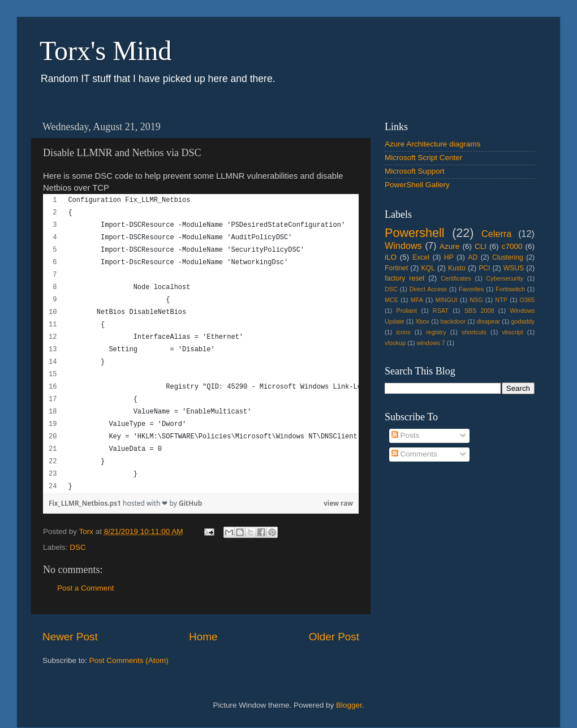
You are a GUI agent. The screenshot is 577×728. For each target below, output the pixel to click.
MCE (391, 300)
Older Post (334, 637)
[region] (201, 343)
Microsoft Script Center (423, 158)
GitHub (190, 503)
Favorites (471, 289)
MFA (417, 300)
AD (473, 257)
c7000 (512, 246)
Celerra (496, 234)
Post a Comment (86, 588)
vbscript (512, 332)
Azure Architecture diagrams (433, 144)
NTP (501, 300)
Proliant (406, 311)
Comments (414, 454)
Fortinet (396, 268)
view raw (338, 503)
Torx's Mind (106, 51)
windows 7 (430, 343)
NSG (476, 300)
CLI (481, 246)
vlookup (395, 343)
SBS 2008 (479, 311)
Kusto (457, 268)
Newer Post (70, 637)
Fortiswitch (510, 289)
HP (449, 257)
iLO (391, 257)
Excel (421, 257)
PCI (484, 268)
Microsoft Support (415, 171)
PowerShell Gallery (417, 185)
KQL (428, 268)
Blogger (349, 705)
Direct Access (428, 289)
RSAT (441, 311)
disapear (488, 321)
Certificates (456, 278)
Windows (403, 245)
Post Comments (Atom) (129, 660)
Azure (449, 246)
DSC (78, 547)
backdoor (453, 321)
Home (203, 637)
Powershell (415, 233)
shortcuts (474, 332)
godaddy (523, 321)
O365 (527, 300)
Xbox (422, 321)
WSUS (514, 268)
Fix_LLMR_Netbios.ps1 (86, 503)
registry (436, 332)
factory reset (404, 278)
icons (403, 332)
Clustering (508, 257)
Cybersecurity (505, 278)
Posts (406, 435)
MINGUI (447, 300)
